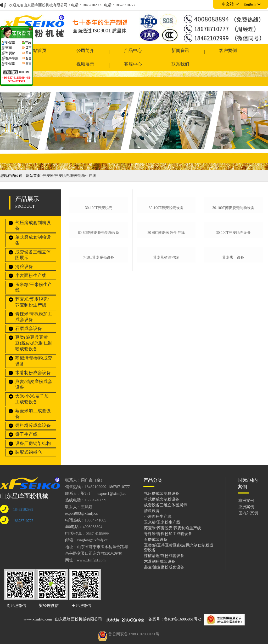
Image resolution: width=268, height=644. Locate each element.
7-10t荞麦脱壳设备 (99, 364)
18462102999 (23, 499)
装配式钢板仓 (29, 441)
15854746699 (96, 489)
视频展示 (183, 52)
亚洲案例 (246, 496)
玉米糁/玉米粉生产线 (34, 277)
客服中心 (216, 52)
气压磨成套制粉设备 (33, 215)
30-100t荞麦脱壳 (99, 236)
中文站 (228, 4)
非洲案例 (246, 490)
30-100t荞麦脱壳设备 (166, 236)
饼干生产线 (26, 423)
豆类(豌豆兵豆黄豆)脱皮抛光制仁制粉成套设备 (34, 332)
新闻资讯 (117, 52)
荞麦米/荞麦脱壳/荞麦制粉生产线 (32, 291)
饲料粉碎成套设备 (33, 414)
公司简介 (51, 52)
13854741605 (96, 509)
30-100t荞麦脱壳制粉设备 (233, 236)
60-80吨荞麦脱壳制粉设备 (99, 300)
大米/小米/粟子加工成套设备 (32, 388)
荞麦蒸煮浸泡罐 (166, 363)
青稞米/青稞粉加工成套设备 (34, 306)
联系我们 (249, 52)
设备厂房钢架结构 (33, 433)
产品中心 (83, 52)
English (250, 4)
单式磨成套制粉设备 (33, 229)
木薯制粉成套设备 (33, 362)
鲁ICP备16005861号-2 (183, 608)
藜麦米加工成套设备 (33, 403)
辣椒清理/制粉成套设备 (34, 350)
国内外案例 (248, 502)
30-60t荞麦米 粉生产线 (166, 300)
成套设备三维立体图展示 (33, 244)
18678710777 (23, 510)
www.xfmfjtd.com (38, 608)
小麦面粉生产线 (31, 265)
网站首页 (33, 165)
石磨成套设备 (29, 318)
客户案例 (150, 52)
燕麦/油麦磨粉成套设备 (34, 373)
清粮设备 (24, 256)
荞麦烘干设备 (233, 363)
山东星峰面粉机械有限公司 (79, 608)
